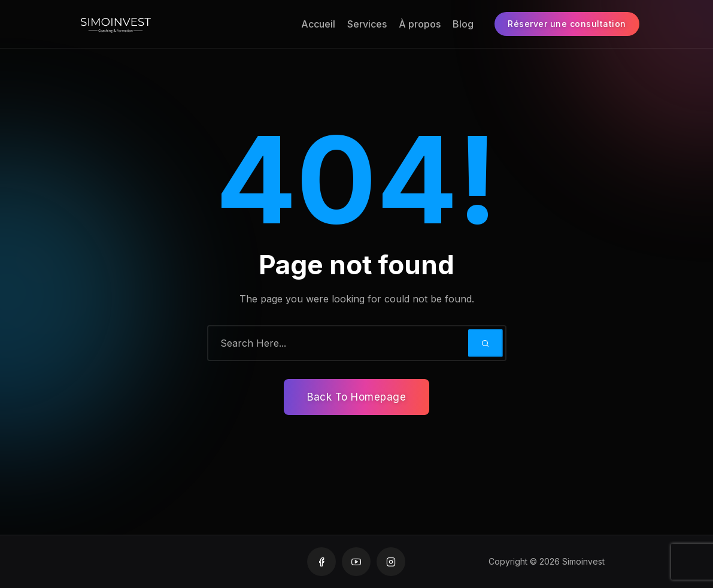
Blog (463, 24)
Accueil (318, 24)
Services (367, 24)
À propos (420, 24)
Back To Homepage (357, 397)
